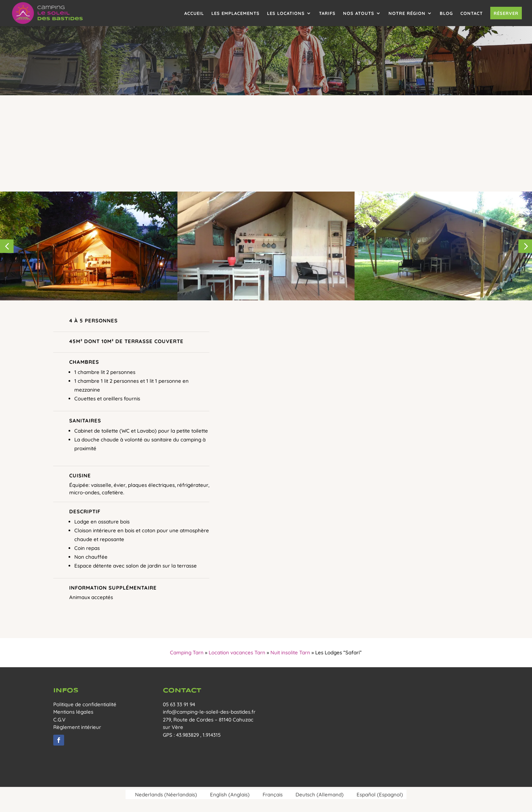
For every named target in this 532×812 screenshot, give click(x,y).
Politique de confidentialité (85, 704)
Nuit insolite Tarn (290, 652)
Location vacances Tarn (237, 652)
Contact (472, 13)
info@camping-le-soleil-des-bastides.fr (209, 712)
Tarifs (327, 13)
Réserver (506, 13)
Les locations (286, 13)
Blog (446, 13)
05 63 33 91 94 (179, 704)
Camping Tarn (187, 652)
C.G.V (59, 720)
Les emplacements (235, 13)
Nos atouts (359, 13)
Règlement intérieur (77, 727)
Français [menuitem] (273, 795)
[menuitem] (163, 794)
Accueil (194, 13)
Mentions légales (73, 712)
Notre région (407, 13)
